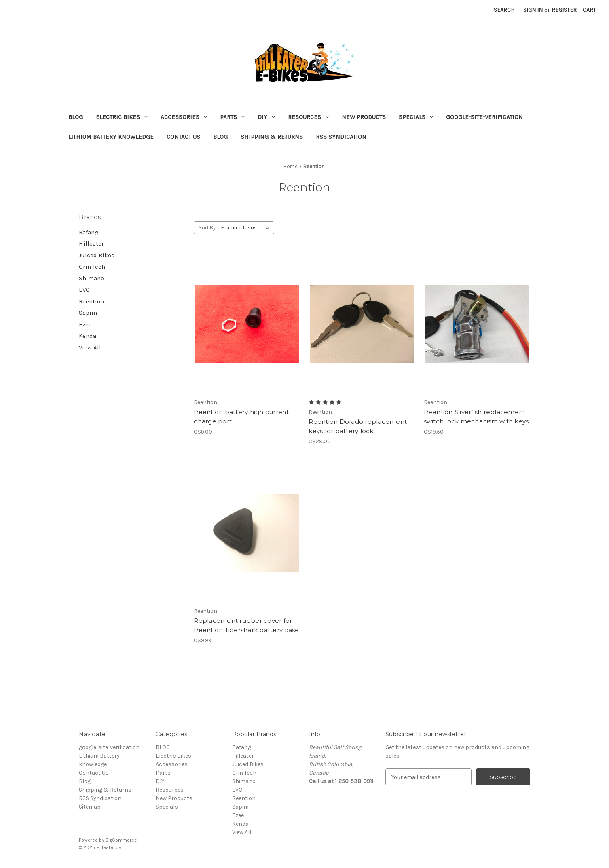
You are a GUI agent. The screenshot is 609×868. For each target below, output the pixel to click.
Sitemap (90, 807)
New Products (364, 117)
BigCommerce (121, 840)
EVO (84, 290)
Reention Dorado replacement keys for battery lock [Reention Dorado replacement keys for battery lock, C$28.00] (358, 426)
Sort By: (208, 228)
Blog (220, 137)
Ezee (85, 324)
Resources (308, 117)
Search (504, 10)
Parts (232, 117)
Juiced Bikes (97, 255)
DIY (266, 117)
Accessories (184, 117)
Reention (91, 301)
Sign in (533, 10)
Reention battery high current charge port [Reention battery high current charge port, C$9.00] (241, 417)
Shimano (91, 278)
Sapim (88, 313)
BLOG (76, 117)
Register (564, 10)
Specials (416, 117)
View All (90, 347)
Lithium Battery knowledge (111, 137)
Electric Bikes (122, 117)
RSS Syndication (341, 137)
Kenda (88, 336)
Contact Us (183, 137)
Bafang (89, 232)
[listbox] (247, 228)
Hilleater (91, 243)
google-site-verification (484, 117)
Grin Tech (92, 267)
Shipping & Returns (272, 137)
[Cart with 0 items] (589, 10)
